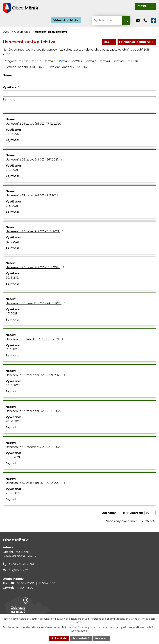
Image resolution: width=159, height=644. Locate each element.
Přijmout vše (59, 638)
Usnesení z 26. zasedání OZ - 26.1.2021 (35, 160)
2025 (120, 61)
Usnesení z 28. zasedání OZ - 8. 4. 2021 (35, 231)
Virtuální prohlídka (66, 20)
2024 (107, 61)
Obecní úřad (22, 32)
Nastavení (101, 638)
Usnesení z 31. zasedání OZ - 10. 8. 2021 (35, 339)
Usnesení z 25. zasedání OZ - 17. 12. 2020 (36, 124)
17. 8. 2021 (12, 349)
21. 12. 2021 (13, 493)
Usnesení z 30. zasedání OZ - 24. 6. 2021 (36, 303)
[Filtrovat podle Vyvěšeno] (79, 93)
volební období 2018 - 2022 (26, 67)
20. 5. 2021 (13, 278)
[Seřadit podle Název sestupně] (14, 76)
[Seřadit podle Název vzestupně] (14, 75)
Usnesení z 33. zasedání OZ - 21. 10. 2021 (36, 411)
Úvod (6, 32)
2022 (79, 61)
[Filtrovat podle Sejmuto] (79, 105)
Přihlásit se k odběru (137, 42)
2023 (93, 61)
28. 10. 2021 (13, 421)
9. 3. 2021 (12, 206)
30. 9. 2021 (13, 385)
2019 (38, 61)
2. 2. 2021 (12, 170)
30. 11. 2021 (13, 457)
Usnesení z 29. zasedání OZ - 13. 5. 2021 (35, 267)
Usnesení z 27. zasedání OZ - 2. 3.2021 (35, 195)
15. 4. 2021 (12, 242)
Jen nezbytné (81, 638)
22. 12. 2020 (14, 134)
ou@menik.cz (18, 570)
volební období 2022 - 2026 (70, 67)
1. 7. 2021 (11, 314)
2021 (65, 61)
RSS (109, 42)
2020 (52, 61)
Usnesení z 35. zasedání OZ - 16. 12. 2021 (36, 483)
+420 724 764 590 (21, 564)
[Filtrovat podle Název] (79, 81)
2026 (134, 61)
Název (7, 75)
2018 (25, 61)
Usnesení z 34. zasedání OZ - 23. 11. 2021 (36, 447)
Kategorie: (10, 61)
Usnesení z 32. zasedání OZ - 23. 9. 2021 (36, 375)
